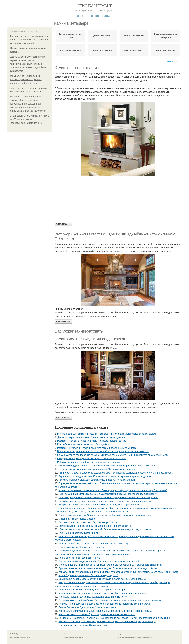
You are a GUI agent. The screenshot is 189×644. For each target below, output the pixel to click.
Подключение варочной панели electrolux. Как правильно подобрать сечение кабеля (105, 604)
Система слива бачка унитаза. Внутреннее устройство (89, 522)
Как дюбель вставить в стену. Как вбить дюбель (83, 444)
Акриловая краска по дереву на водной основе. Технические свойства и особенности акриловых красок (116, 473)
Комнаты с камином (102, 50)
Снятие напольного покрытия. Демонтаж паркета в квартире (92, 590)
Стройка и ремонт (95, 6)
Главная (80, 16)
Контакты (68, 634)
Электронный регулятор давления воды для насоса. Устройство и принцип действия (105, 501)
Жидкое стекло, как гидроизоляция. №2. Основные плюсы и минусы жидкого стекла (105, 529)
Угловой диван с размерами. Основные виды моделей (88, 575)
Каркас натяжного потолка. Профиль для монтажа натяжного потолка (97, 614)
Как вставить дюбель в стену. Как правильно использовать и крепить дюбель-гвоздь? (105, 611)
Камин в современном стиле (71, 36)
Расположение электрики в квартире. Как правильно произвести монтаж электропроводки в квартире (114, 618)
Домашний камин (102, 36)
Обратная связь (124, 634)
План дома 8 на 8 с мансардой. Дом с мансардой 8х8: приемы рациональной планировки (108, 494)
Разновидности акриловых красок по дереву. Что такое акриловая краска (99, 469)
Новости (93, 16)
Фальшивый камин (166, 50)
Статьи (106, 16)
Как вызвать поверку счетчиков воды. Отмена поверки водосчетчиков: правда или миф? (107, 621)
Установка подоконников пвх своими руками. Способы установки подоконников (102, 593)
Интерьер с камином (71, 50)
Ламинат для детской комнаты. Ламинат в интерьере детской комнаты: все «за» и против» (108, 498)
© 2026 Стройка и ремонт (19, 634)
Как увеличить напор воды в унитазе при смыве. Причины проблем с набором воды (26, 79)
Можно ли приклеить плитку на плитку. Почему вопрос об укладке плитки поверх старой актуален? (113, 490)
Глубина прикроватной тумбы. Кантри (79, 533)
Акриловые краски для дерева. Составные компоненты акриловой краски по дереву (105, 476)
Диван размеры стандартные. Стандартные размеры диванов (91, 437)
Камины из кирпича (134, 36)
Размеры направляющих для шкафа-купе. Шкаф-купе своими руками (97, 480)
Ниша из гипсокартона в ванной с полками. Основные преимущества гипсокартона (103, 451)
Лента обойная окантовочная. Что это (79, 558)
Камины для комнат (134, 50)
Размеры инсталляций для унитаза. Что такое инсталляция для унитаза (97, 448)
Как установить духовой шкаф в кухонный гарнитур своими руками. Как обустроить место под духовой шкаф (118, 572)
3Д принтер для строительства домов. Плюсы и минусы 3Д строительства (99, 505)
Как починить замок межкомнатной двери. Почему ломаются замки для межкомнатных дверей (29, 40)
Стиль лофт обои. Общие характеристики (82, 547)
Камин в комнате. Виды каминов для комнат (90, 339)
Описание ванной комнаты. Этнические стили (84, 625)
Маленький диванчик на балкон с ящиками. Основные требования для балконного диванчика (110, 565)
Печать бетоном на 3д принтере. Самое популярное (87, 607)
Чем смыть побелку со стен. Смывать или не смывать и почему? (94, 544)
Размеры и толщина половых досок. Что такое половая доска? (92, 441)
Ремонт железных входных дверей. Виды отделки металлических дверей (99, 561)
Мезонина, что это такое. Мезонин (77, 519)
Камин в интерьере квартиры (78, 68)
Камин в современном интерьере (166, 36)
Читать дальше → (63, 224)
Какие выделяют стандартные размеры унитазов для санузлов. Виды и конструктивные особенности (113, 455)
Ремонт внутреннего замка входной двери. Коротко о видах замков (95, 526)
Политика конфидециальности (75, 637)
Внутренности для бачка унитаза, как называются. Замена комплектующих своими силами (107, 434)
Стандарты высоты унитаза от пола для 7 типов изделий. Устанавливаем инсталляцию (29, 119)
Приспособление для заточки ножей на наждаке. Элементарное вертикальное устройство (108, 568)
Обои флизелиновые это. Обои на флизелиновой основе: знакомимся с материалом (105, 515)
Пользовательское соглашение (83, 634)
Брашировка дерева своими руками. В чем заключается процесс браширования (103, 579)
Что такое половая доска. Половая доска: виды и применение (93, 597)
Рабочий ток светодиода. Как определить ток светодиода (89, 462)
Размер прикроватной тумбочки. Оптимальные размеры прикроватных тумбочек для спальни (110, 600)
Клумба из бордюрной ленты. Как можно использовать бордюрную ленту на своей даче (107, 466)
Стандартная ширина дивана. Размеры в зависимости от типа (91, 459)
